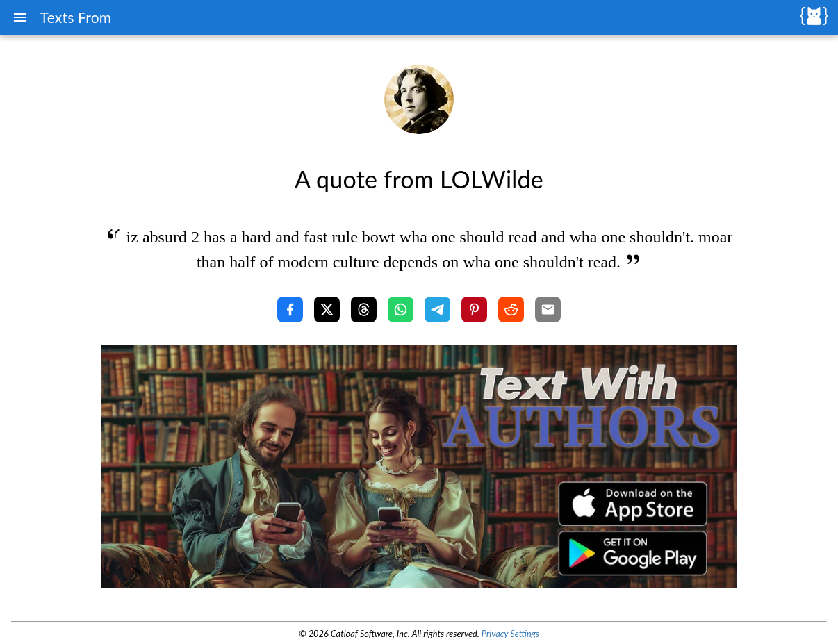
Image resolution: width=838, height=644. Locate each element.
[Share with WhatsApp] (401, 309)
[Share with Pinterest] (474, 309)
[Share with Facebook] (290, 309)
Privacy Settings (510, 634)
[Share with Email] (548, 309)
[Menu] (20, 17)
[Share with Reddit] (511, 309)
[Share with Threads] (364, 309)
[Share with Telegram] (437, 309)
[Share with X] (327, 309)
